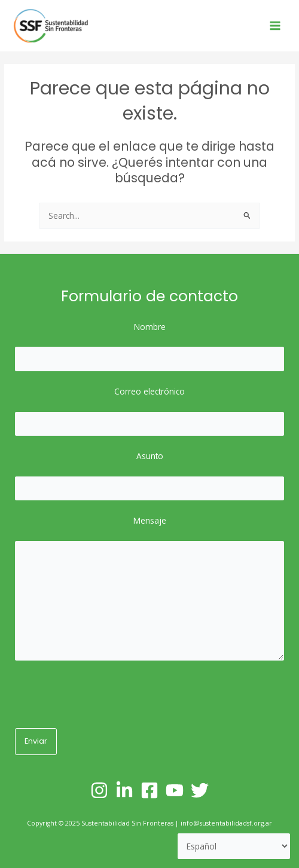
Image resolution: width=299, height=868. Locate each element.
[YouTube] (175, 790)
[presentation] (106, 696)
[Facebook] (149, 790)
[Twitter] (200, 790)
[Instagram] (99, 790)
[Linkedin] (124, 790)
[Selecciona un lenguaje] (234, 846)
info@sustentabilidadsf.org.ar (226, 823)
